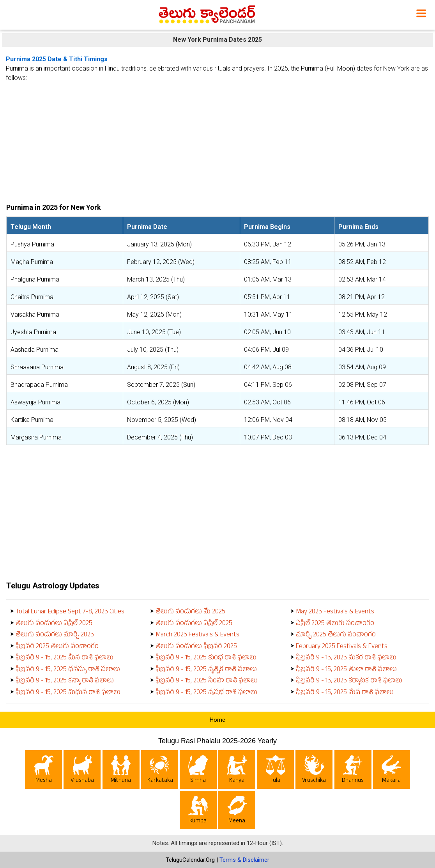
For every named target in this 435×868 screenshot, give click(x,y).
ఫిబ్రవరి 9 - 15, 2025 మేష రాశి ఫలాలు (345, 693)
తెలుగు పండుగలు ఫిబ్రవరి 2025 (196, 647)
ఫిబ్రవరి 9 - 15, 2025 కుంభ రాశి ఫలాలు (206, 658)
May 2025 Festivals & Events (335, 612)
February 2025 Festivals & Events (342, 647)
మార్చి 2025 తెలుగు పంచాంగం (336, 635)
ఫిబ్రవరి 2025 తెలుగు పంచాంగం (57, 647)
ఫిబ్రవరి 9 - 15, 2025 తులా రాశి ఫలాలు (346, 670)
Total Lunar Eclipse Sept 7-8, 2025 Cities (70, 612)
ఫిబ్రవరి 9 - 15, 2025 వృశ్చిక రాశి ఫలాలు (206, 670)
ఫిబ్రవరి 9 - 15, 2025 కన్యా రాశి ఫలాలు (65, 681)
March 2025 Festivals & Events (197, 635)
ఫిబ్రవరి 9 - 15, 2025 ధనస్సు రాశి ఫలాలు (68, 670)
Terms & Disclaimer (244, 860)
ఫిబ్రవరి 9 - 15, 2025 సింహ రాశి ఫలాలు (207, 681)
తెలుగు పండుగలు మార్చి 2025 (55, 635)
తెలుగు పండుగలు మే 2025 (190, 612)
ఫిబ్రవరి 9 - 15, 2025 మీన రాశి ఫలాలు (65, 658)
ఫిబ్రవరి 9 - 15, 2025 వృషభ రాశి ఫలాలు (206, 693)
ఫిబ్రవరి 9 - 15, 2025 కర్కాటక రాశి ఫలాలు (349, 681)
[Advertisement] (217, 140)
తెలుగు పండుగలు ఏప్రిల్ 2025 (54, 624)
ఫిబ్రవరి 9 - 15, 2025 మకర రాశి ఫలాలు (346, 658)
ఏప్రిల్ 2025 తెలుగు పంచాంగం (335, 624)
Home (217, 720)
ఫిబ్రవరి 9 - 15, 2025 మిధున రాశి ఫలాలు (68, 693)
